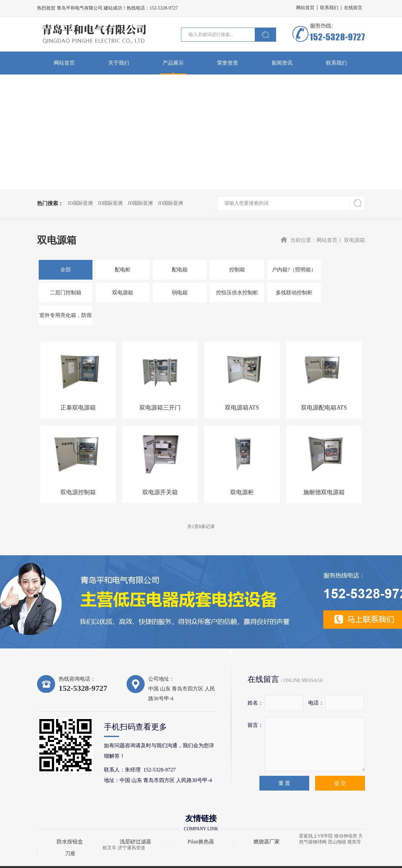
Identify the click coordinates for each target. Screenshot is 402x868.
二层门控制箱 (336, 270)
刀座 (70, 831)
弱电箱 (119, 293)
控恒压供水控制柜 (173, 293)
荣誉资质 (228, 63)
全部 (64, 270)
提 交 (340, 761)
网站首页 (305, 8)
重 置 (284, 761)
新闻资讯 (282, 63)
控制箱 (228, 270)
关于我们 (119, 63)
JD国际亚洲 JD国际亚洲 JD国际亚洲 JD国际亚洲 (128, 203)
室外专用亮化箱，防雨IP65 (282, 296)
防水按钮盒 (70, 819)
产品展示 (173, 63)
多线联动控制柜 (228, 293)
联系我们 (329, 8)
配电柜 (119, 270)
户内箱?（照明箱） (282, 270)
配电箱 (173, 270)
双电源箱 (64, 293)
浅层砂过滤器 (135, 819)
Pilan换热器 (201, 819)
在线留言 (353, 8)
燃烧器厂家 (267, 819)
